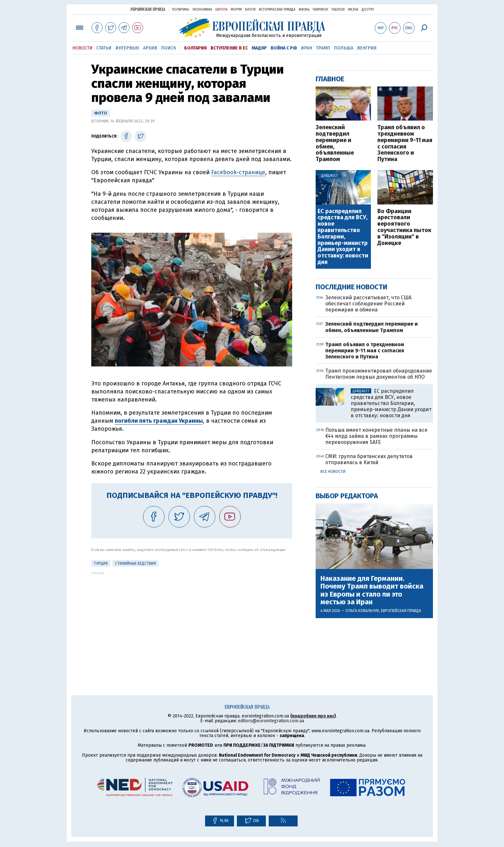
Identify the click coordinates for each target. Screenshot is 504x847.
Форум (236, 10)
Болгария (195, 48)
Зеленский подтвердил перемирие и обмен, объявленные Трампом (335, 144)
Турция (101, 563)
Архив (150, 48)
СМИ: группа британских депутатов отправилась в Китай (369, 459)
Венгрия (367, 48)
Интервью (127, 48)
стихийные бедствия (135, 563)
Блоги (250, 10)
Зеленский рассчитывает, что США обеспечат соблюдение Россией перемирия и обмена (368, 304)
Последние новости (351, 287)
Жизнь (304, 10)
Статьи (104, 48)
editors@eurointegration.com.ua (271, 721)
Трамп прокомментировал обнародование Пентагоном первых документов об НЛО (379, 374)
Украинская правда (148, 9)
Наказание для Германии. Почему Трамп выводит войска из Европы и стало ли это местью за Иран (372, 590)
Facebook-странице (238, 172)
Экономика (202, 10)
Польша (344, 48)
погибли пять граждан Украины (159, 421)
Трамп (323, 48)
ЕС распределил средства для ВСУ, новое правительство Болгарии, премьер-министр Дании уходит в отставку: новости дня (343, 237)
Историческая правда (277, 10)
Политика (180, 10)
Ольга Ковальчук (362, 611)
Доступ (368, 10)
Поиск (169, 48)
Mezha (353, 10)
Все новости (333, 472)
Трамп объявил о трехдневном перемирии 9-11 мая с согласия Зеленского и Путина (405, 144)
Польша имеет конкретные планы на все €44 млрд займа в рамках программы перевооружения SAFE (376, 436)
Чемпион (320, 10)
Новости (82, 48)
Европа (221, 10)
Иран (306, 48)
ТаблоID (338, 10)
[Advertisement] (192, 620)
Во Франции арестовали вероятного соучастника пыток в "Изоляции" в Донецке (404, 227)
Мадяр (259, 48)
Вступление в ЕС (229, 48)
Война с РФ (284, 48)
